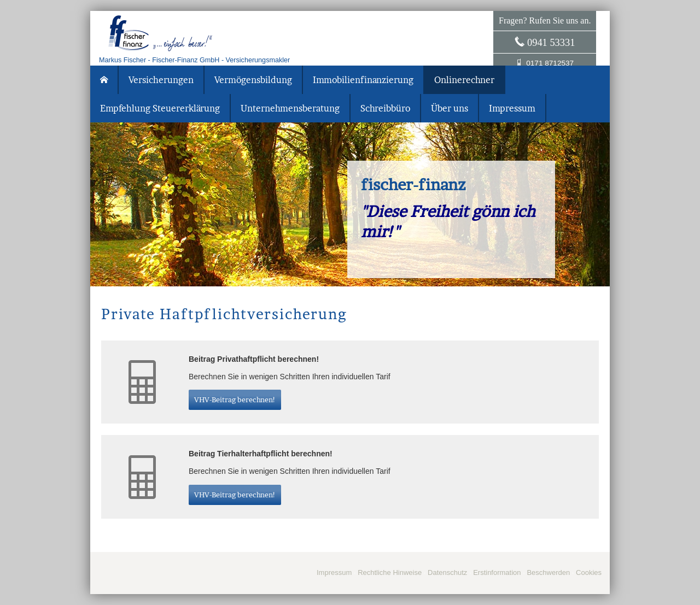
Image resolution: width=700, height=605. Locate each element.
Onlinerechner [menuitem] (464, 80)
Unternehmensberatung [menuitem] (290, 108)
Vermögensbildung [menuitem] (253, 80)
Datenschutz (447, 572)
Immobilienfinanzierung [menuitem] (363, 80)
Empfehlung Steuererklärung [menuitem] (160, 108)
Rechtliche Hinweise (390, 572)
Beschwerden (548, 572)
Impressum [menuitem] (512, 108)
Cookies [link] (589, 572)
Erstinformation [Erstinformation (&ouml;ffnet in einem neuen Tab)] (497, 572)
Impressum (334, 572)
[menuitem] (104, 80)
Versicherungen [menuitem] (161, 80)
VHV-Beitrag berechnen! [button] (235, 400)
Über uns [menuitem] (450, 108)
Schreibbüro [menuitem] (385, 108)
